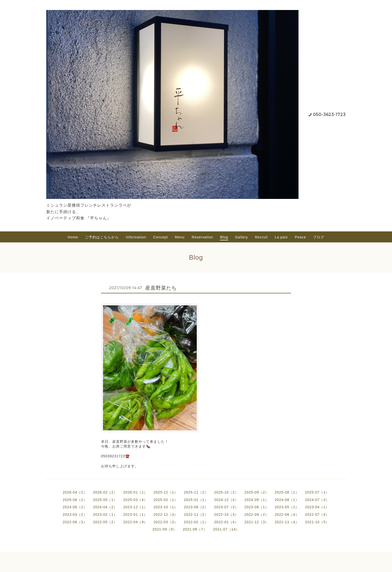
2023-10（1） (166, 507)
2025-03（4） (135, 500)
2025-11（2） (196, 492)
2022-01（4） (226, 522)
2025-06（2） (75, 500)
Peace (300, 237)
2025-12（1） (166, 492)
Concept (160, 237)
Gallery (241, 237)
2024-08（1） (287, 500)
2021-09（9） (165, 529)
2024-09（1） (257, 500)
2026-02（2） (105, 492)
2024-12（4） (226, 500)
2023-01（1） (135, 515)
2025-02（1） (166, 500)
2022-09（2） (257, 515)
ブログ (319, 237)
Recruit (261, 237)
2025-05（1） (105, 500)
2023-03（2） (75, 515)
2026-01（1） (135, 492)
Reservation (202, 237)
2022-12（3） (166, 515)
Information (136, 237)
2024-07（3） (317, 500)
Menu (180, 237)
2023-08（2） (196, 507)
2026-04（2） (75, 492)
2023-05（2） (287, 507)
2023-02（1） (105, 515)
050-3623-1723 (329, 115)
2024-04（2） (105, 507)
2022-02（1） (196, 522)
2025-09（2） (257, 492)
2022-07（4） (317, 515)
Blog (224, 237)
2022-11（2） (196, 515)
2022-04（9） (135, 522)
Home (73, 237)
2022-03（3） (166, 522)
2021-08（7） (195, 529)
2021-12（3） (257, 522)
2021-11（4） (287, 522)
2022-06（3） (75, 522)
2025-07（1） (317, 492)
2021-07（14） (226, 529)
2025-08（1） (287, 492)
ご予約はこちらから (102, 237)
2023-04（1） (317, 507)
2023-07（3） (226, 507)
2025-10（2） (226, 492)
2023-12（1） (135, 507)
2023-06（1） (257, 507)
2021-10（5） (317, 522)
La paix (281, 237)
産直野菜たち (161, 288)
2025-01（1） (196, 500)
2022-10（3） (226, 515)
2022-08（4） (287, 515)
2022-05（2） (105, 522)
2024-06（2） (75, 507)
